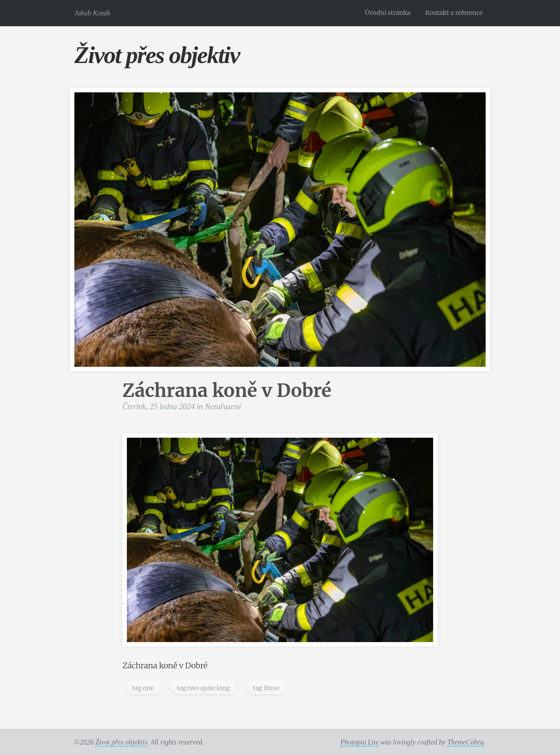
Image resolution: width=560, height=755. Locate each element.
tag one (143, 688)
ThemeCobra (465, 742)
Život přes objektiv (157, 55)
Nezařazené (223, 407)
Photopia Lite (360, 742)
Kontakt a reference (454, 13)
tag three (266, 688)
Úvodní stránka (388, 13)
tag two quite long (203, 688)
